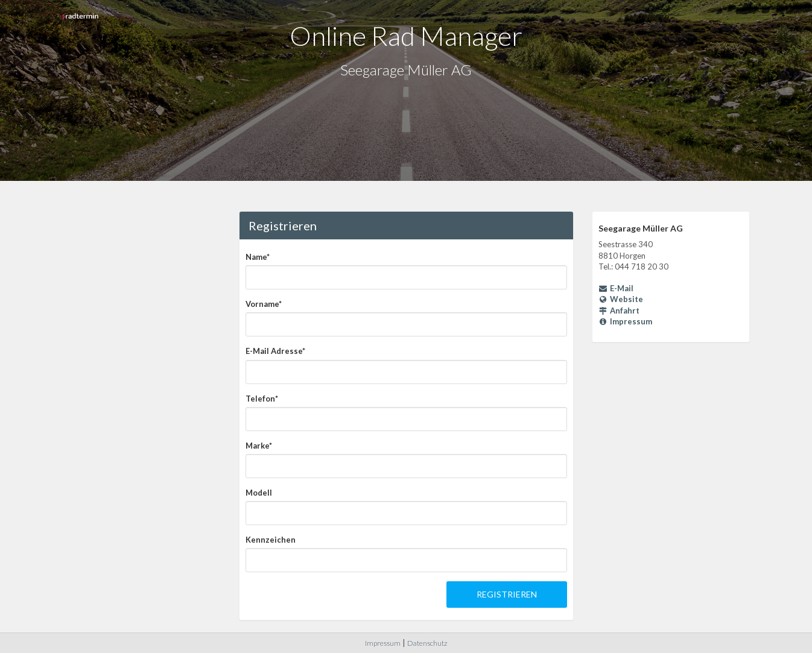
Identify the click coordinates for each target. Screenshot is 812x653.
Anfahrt (619, 311)
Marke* (259, 446)
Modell (259, 493)
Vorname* (264, 304)
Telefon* (262, 399)
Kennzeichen (271, 540)
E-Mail (616, 288)
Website (621, 299)
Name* (258, 257)
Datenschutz (427, 643)
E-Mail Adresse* (275, 351)
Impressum (626, 321)
